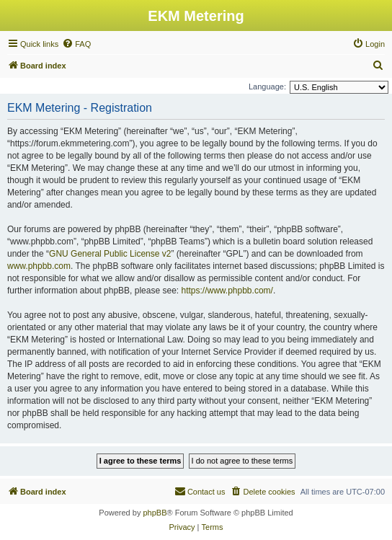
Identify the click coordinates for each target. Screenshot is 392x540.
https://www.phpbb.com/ (227, 291)
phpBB (155, 513)
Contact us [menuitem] (200, 491)
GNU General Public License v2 (110, 254)
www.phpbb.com (39, 266)
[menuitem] (76, 44)
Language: (267, 87)
